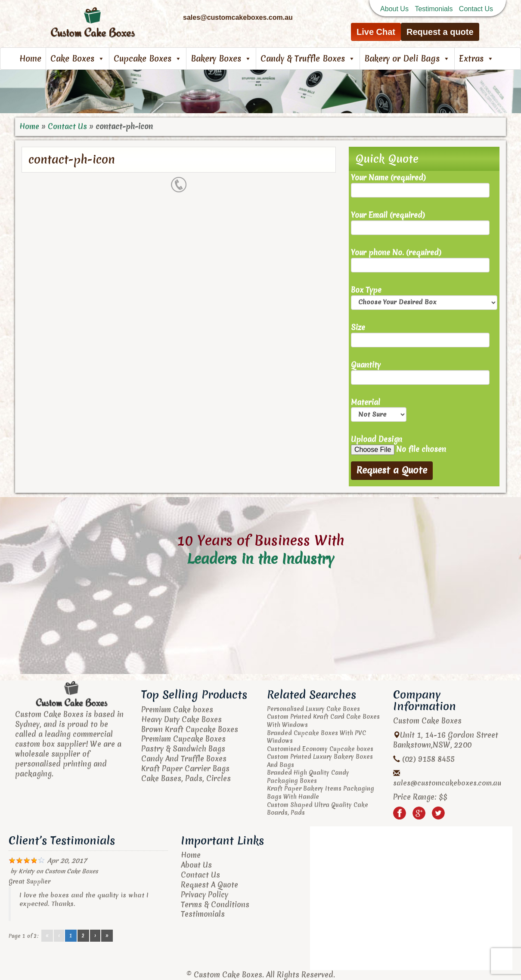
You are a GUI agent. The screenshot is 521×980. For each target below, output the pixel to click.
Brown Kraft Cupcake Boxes (190, 729)
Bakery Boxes (221, 59)
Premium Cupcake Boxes (183, 739)
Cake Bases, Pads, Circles (186, 778)
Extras (476, 59)
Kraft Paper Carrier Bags (185, 768)
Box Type (424, 298)
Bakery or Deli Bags (407, 59)
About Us (394, 9)
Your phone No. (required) (420, 260)
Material (379, 410)
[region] (260, 91)
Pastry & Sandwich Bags (183, 749)
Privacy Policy (205, 895)
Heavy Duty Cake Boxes (181, 719)
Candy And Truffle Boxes (184, 759)
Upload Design (424, 445)
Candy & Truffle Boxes (308, 59)
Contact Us (476, 9)
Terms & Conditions (215, 904)
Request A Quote (209, 885)
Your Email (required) (420, 223)
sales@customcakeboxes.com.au (447, 783)
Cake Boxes (78, 59)
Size (420, 335)
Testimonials (434, 9)
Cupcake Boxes (148, 59)
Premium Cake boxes (177, 709)
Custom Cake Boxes (71, 871)
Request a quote (440, 32)
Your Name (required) (420, 185)
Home (30, 59)
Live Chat (376, 32)
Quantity (420, 373)
